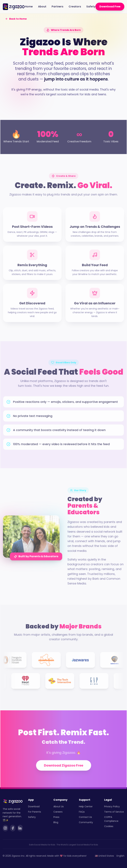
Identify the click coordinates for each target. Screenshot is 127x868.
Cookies (109, 826)
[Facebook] (13, 828)
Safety (91, 7)
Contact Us (85, 817)
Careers (58, 812)
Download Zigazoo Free (63, 769)
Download (34, 806)
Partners (57, 7)
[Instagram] (5, 828)
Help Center (86, 806)
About (42, 7)
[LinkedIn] (20, 828)
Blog (56, 822)
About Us (59, 806)
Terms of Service (114, 812)
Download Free (110, 7)
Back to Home (16, 19)
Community (86, 822)
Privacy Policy (112, 806)
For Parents (35, 812)
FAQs (82, 812)
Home (29, 7)
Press (56, 817)
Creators (75, 7)
